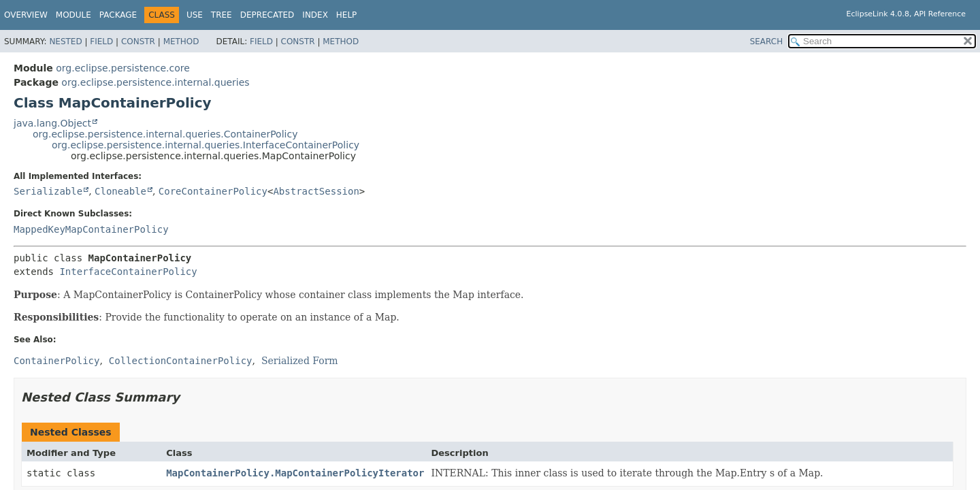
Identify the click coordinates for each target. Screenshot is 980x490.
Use (195, 15)
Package (118, 15)
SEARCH (767, 42)
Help (347, 15)
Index (315, 15)
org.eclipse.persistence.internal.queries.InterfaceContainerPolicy (206, 145)
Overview (26, 15)
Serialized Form (300, 361)
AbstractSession (316, 191)
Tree (222, 15)
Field (101, 42)
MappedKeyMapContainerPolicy (91, 229)
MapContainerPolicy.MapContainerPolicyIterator (295, 473)
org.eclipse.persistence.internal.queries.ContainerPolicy (165, 134)
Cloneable (120, 191)
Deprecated (267, 15)
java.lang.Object (52, 123)
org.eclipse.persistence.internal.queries (155, 82)
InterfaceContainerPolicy (128, 272)
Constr (138, 42)
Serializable (48, 191)
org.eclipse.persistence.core (123, 68)
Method (181, 42)
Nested (65, 42)
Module (73, 15)
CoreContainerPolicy (213, 191)
